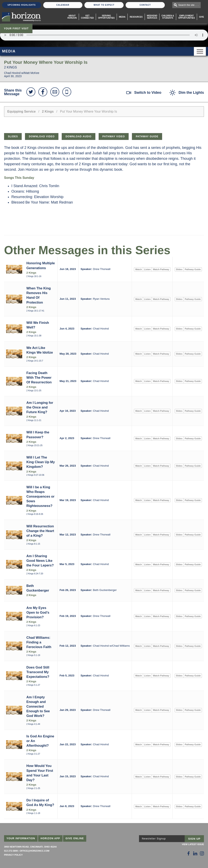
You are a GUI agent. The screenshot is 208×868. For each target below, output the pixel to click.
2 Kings (48, 111)
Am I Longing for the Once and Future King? (40, 407)
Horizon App (50, 838)
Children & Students (168, 17)
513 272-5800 (11, 851)
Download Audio (79, 136)
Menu (200, 51)
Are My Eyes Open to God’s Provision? (38, 612)
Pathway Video (114, 136)
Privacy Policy (13, 855)
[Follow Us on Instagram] (202, 853)
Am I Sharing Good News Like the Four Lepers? (40, 561)
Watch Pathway (161, 269)
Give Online (75, 838)
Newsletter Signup (154, 839)
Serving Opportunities (106, 17)
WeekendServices (152, 17)
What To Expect (104, 5)
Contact (145, 5)
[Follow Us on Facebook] (189, 853)
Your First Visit (16, 29)
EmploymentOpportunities (186, 17)
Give (202, 17)
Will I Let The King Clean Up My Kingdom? (41, 462)
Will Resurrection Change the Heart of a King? (40, 531)
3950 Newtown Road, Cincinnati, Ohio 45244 (30, 847)
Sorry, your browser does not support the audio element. (104, 35)
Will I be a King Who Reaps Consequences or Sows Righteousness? (40, 496)
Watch (138, 269)
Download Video (42, 136)
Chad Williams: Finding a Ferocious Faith (39, 642)
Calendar (63, 5)
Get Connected (87, 17)
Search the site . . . (189, 5)
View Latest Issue (193, 844)
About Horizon (72, 17)
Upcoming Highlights (22, 5)
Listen (147, 269)
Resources (136, 17)
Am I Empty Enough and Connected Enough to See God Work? (38, 706)
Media (122, 17)
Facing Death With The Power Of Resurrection (39, 377)
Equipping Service (22, 111)
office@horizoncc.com (34, 851)
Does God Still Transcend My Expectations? (38, 672)
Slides (13, 136)
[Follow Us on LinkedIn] (195, 853)
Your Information (21, 838)
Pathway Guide (147, 136)
